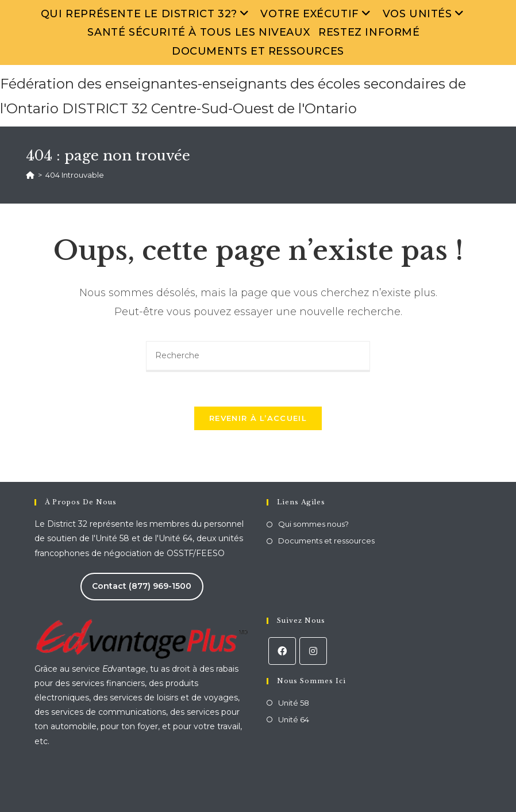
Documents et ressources (258, 51)
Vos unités (425, 14)
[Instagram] (313, 651)
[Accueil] (30, 175)
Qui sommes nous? (313, 524)
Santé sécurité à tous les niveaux (199, 32)
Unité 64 (294, 719)
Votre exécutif (317, 14)
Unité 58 (294, 703)
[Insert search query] (258, 357)
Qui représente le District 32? (147, 14)
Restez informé (369, 32)
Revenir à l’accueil (258, 418)
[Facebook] (282, 651)
